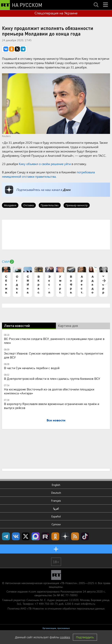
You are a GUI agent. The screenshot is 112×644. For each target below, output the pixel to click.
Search (96, 1)
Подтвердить (85, 637)
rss (75, 536)
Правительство (50, 205)
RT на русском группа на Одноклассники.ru (55, 536)
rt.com (32, 591)
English (56, 485)
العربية (56, 508)
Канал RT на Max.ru (36, 536)
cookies (65, 637)
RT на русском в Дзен (65, 536)
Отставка (29, 205)
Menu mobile (106, 1)
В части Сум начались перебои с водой (32, 368)
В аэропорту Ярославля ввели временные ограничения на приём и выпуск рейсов (52, 406)
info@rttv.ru (88, 604)
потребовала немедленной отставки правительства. (48, 174)
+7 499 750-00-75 (46, 604)
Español (56, 516)
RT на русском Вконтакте (16, 536)
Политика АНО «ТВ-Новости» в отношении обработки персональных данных (56, 608)
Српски (56, 524)
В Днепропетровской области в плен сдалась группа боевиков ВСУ (52, 378)
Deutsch (56, 493)
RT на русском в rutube (45, 536)
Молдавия (10, 205)
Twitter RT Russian (26, 536)
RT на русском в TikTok (85, 536)
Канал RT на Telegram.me (6, 536)
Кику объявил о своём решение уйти (45, 164)
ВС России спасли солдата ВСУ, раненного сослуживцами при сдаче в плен (54, 341)
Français (56, 501)
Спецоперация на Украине (56, 13)
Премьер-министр (77, 205)
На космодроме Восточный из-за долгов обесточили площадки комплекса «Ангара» (49, 391)
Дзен (67, 190)
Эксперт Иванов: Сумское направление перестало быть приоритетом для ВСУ (54, 355)
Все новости (56, 420)
